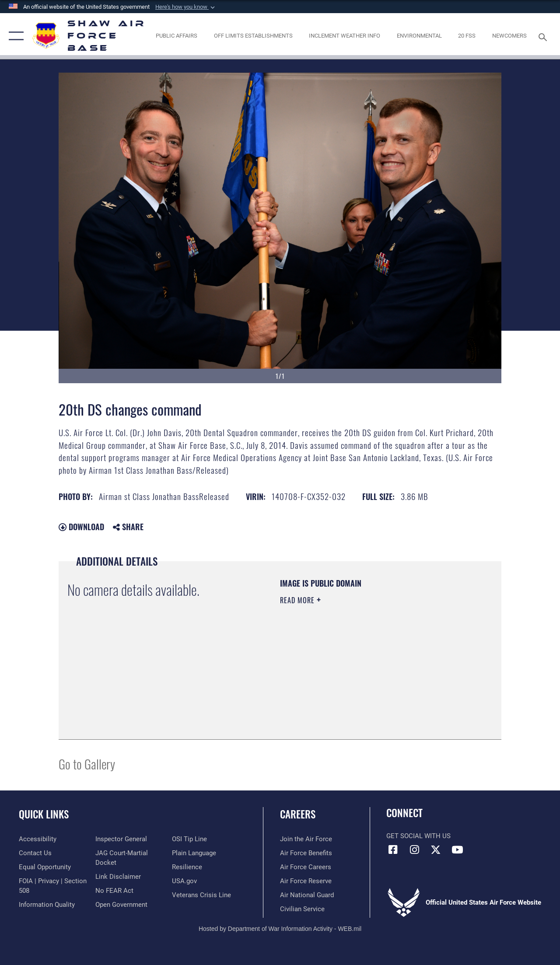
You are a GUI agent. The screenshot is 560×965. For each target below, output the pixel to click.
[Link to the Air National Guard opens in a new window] (307, 895)
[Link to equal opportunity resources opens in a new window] (45, 867)
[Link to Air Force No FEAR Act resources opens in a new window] (114, 891)
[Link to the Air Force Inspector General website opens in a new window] (121, 839)
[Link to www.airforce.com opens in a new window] (306, 839)
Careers (298, 814)
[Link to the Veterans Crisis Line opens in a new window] (201, 895)
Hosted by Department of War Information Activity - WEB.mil (280, 929)
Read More (298, 600)
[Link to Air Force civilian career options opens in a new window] (302, 909)
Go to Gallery (87, 764)
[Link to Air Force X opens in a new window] (436, 850)
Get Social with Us (418, 836)
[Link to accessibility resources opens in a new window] (38, 839)
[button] (186, 7)
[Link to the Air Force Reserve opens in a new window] (306, 881)
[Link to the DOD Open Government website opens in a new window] (121, 905)
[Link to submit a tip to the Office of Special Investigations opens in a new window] (189, 839)
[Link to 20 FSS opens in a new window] (467, 36)
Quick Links (44, 814)
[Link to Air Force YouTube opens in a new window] (457, 850)
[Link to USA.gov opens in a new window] (184, 881)
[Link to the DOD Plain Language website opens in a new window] (194, 853)
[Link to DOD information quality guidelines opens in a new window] (47, 905)
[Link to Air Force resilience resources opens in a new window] (187, 867)
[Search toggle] (544, 36)
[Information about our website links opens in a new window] (118, 877)
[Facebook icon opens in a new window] (393, 850)
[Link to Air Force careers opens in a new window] (306, 867)
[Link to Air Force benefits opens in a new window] (306, 853)
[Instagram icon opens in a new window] (414, 850)
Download (81, 527)
